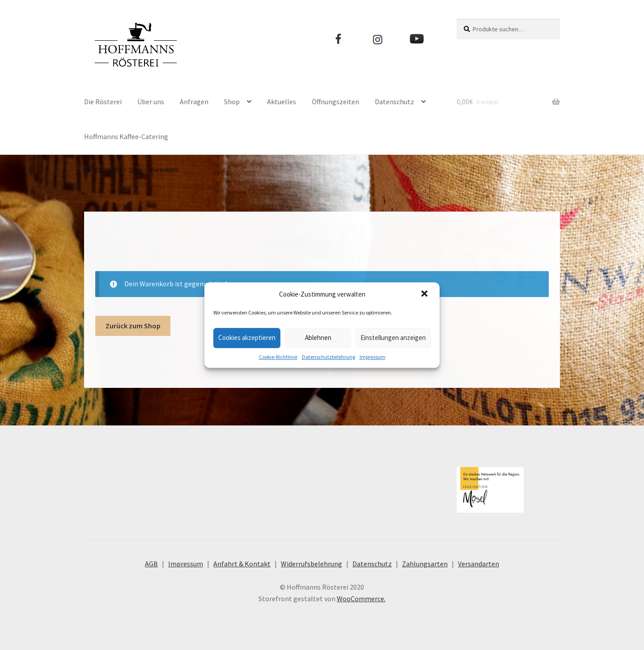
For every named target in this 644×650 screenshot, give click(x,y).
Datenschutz (394, 102)
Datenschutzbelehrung (328, 357)
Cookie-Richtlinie (278, 357)
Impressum (373, 357)
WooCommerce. (361, 599)
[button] (425, 294)
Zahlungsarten (425, 564)
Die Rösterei (103, 102)
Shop (232, 102)
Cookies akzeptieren (247, 338)
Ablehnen (318, 338)
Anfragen (194, 102)
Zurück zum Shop (133, 326)
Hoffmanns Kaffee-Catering (126, 136)
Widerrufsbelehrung (311, 564)
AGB (151, 564)
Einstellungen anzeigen (393, 338)
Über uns (151, 102)
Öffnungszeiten (335, 102)
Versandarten (479, 564)
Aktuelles (282, 102)
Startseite (108, 170)
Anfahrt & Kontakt (242, 564)
